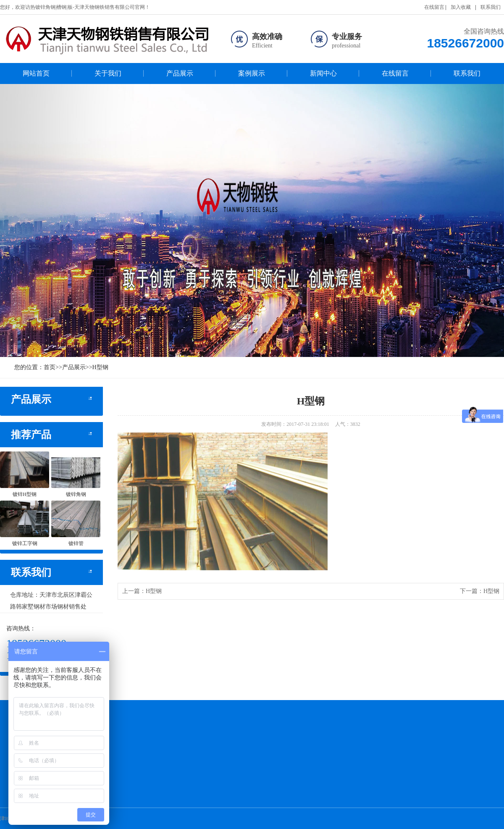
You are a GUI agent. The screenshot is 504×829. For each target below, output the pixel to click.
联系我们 (491, 7)
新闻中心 (323, 73)
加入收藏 (461, 7)
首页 (50, 367)
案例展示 (252, 73)
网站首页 (36, 73)
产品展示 (180, 73)
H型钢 (100, 367)
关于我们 (108, 73)
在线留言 (434, 7)
